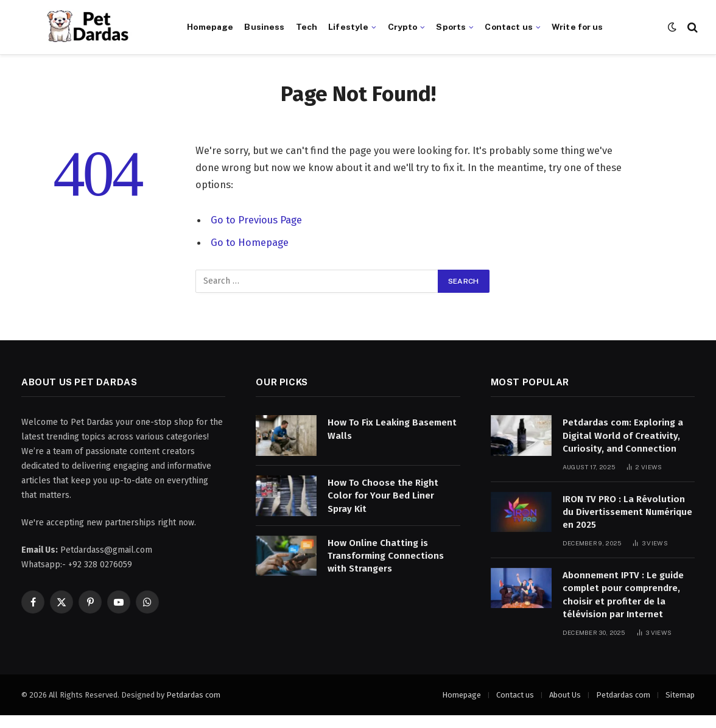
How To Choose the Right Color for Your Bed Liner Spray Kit (383, 496)
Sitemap (680, 695)
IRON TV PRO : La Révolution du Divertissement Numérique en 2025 (627, 512)
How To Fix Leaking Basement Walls (392, 429)
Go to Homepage (250, 242)
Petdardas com (193, 695)
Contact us (508, 27)
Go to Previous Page (256, 220)
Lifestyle (348, 27)
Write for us (577, 27)
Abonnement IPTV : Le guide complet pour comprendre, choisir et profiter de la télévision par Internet (623, 595)
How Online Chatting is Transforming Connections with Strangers (386, 556)
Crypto (403, 27)
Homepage (210, 27)
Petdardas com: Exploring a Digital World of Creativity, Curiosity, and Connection (623, 436)
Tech (307, 27)
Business (264, 27)
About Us (565, 695)
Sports (451, 27)
